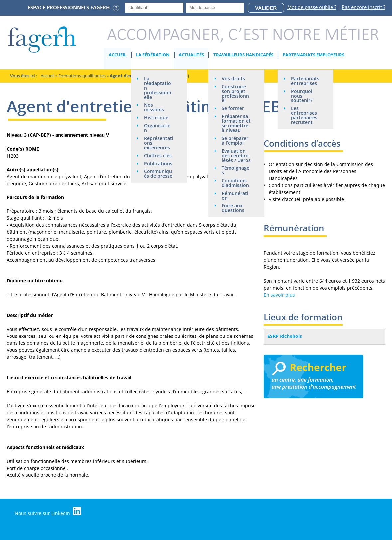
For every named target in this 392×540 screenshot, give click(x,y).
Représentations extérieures (159, 143)
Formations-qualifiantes (82, 76)
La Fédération (153, 55)
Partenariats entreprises (305, 81)
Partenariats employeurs (314, 55)
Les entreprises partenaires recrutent (304, 116)
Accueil (118, 55)
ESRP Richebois (285, 336)
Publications (158, 164)
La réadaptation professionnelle (158, 88)
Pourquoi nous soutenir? (302, 96)
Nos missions (154, 108)
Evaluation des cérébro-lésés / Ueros (237, 156)
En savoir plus (279, 295)
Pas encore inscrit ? (364, 7)
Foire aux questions (233, 209)
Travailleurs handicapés (244, 55)
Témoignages (236, 171)
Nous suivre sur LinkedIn (48, 512)
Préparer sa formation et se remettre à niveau (237, 124)
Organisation (158, 128)
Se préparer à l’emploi (235, 141)
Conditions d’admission (236, 183)
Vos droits (234, 79)
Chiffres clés (158, 156)
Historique (156, 118)
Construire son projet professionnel (236, 94)
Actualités (192, 55)
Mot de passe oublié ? (312, 7)
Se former (233, 109)
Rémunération (235, 196)
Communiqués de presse (158, 174)
